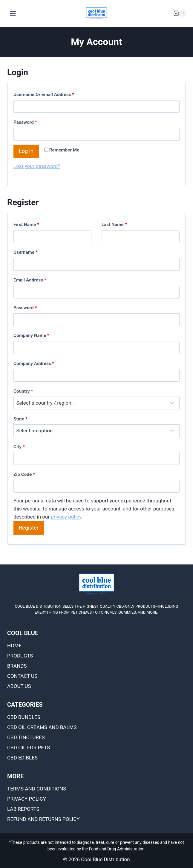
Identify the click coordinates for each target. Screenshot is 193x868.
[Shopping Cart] (180, 13)
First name (26, 225)
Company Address (34, 363)
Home (14, 646)
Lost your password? (37, 166)
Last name (114, 225)
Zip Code (24, 474)
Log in (26, 151)
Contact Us (22, 676)
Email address (31, 280)
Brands (17, 666)
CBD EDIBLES (22, 758)
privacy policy (66, 517)
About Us (19, 686)
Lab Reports (23, 809)
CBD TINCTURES (26, 737)
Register (29, 528)
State (20, 419)
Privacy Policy (27, 799)
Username (27, 252)
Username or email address (45, 95)
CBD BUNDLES (24, 717)
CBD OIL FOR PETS (29, 748)
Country (23, 391)
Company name (31, 335)
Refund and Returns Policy (43, 819)
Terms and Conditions (37, 789)
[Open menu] (13, 13)
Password (26, 122)
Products (20, 656)
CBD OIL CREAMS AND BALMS (42, 727)
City (19, 447)
